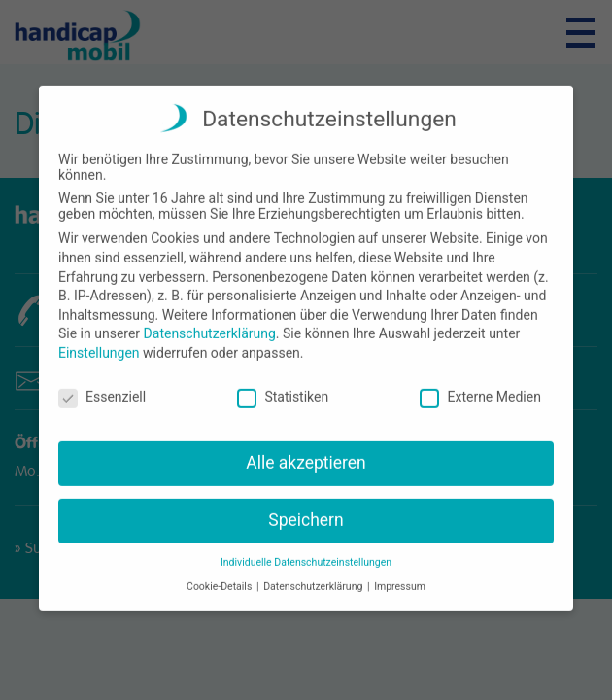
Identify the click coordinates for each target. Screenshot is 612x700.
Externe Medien (480, 386)
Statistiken (283, 386)
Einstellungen (99, 342)
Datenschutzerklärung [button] (314, 576)
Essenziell (102, 386)
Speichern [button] (306, 509)
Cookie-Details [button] (221, 576)
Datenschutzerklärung (210, 323)
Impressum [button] (400, 576)
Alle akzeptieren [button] (306, 452)
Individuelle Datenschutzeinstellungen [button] (306, 552)
